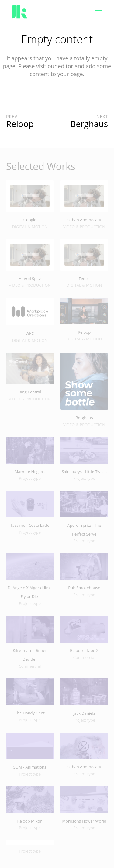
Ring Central (30, 392)
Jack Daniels (84, 713)
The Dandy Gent (30, 713)
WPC (30, 333)
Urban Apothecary (84, 220)
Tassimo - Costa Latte (30, 525)
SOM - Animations (30, 767)
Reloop (84, 332)
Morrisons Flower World (84, 821)
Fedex (84, 279)
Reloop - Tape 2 (84, 650)
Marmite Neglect (30, 472)
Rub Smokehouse (84, 588)
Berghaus (84, 418)
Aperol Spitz (30, 279)
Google (30, 220)
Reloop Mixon (30, 821)
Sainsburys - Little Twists (84, 472)
